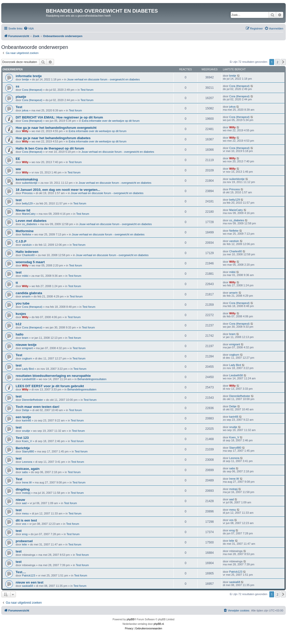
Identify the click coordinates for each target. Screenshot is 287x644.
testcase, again (28, 469)
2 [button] (278, 62)
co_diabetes (29, 224)
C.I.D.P (21, 241)
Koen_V (27, 441)
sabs (25, 472)
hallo (20, 334)
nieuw (20, 500)
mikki (25, 276)
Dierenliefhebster (32, 400)
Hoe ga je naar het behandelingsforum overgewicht (56, 128)
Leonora (27, 462)
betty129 (27, 203)
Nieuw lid (23, 210)
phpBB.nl (159, 624)
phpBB (131, 619)
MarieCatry (29, 214)
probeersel (24, 541)
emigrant (27, 348)
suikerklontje (30, 183)
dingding (23, 489)
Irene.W (27, 482)
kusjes (21, 314)
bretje (25, 79)
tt (17, 283)
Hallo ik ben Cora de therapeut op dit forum (50, 148)
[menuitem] (29, 28)
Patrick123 (29, 575)
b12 (19, 324)
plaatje (21, 97)
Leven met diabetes (31, 221)
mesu (25, 513)
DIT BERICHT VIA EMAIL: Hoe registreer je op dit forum (59, 117)
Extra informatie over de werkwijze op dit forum (111, 121)
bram (25, 338)
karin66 (27, 420)
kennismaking (27, 179)
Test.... (21, 572)
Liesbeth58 (29, 379)
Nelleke (27, 234)
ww (18, 169)
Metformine (25, 231)
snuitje (26, 431)
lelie (24, 544)
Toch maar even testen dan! (37, 407)
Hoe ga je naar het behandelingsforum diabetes (53, 138)
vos (24, 524)
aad (24, 503)
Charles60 (28, 255)
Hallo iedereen (27, 252)
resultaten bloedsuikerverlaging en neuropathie (53, 376)
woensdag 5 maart (30, 262)
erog (25, 534)
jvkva (25, 110)
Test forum (87, 90)
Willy (25, 131)
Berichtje (23, 448)
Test (19, 107)
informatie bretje (29, 76)
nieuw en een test (30, 582)
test (19, 200)
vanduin (27, 245)
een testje (23, 417)
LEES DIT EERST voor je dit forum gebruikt (50, 386)
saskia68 (27, 586)
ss (18, 86)
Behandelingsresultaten (92, 379)
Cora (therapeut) (32, 90)
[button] (283, 62)
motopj (26, 493)
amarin (26, 296)
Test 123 (22, 438)
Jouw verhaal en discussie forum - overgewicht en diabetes (103, 79)
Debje (26, 410)
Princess (27, 193)
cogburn (27, 358)
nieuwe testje (26, 345)
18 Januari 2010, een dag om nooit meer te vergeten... (58, 190)
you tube (23, 303)
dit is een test (26, 520)
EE (18, 159)
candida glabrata (29, 293)
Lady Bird (28, 369)
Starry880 (28, 451)
